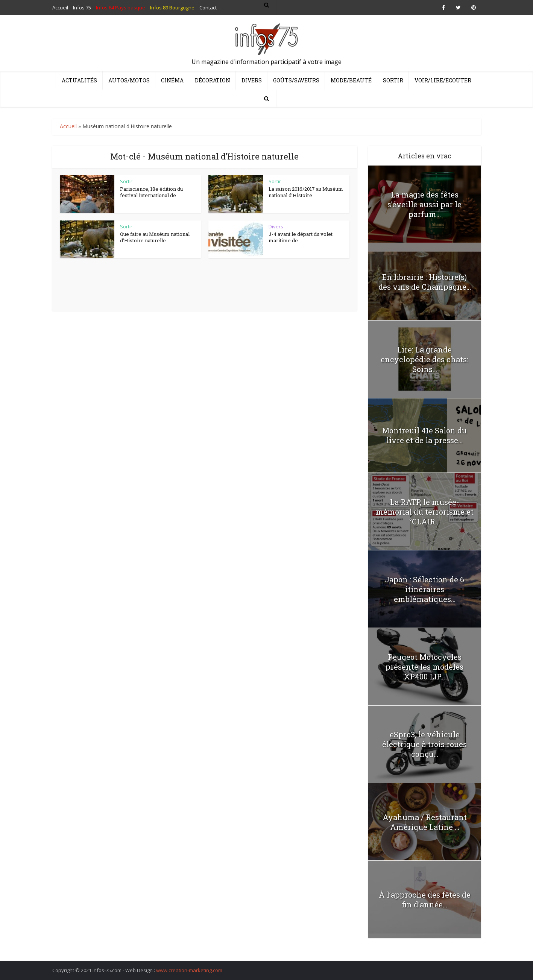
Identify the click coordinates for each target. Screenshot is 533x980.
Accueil (68, 126)
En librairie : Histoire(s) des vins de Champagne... (425, 282)
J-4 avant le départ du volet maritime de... (301, 237)
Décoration (213, 80)
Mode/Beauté (351, 80)
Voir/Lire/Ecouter (443, 80)
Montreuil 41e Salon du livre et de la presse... (424, 435)
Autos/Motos (129, 80)
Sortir (393, 80)
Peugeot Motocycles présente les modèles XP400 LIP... (424, 667)
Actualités (79, 80)
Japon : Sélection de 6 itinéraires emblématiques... (424, 589)
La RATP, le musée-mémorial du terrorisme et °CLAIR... (425, 512)
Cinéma (172, 80)
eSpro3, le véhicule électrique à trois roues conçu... (424, 744)
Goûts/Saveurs (296, 80)
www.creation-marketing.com (189, 970)
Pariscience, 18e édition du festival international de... (151, 192)
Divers (252, 80)
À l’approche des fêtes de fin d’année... (425, 899)
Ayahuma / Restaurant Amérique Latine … (425, 822)
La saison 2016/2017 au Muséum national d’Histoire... (306, 192)
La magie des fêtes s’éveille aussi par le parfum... (424, 204)
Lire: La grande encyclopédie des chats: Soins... (424, 359)
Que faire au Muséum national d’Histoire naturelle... (155, 237)
